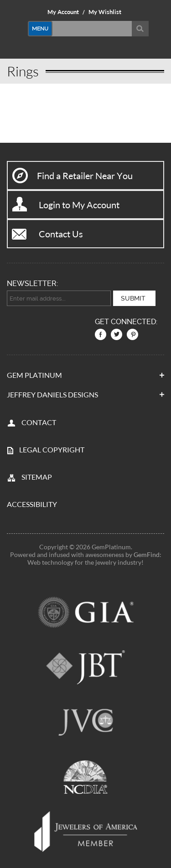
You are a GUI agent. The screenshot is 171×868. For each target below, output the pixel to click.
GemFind (147, 554)
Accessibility (32, 504)
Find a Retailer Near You (85, 176)
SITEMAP (37, 477)
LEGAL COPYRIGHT (52, 449)
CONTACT (39, 422)
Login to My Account (79, 205)
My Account (63, 12)
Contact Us (61, 234)
